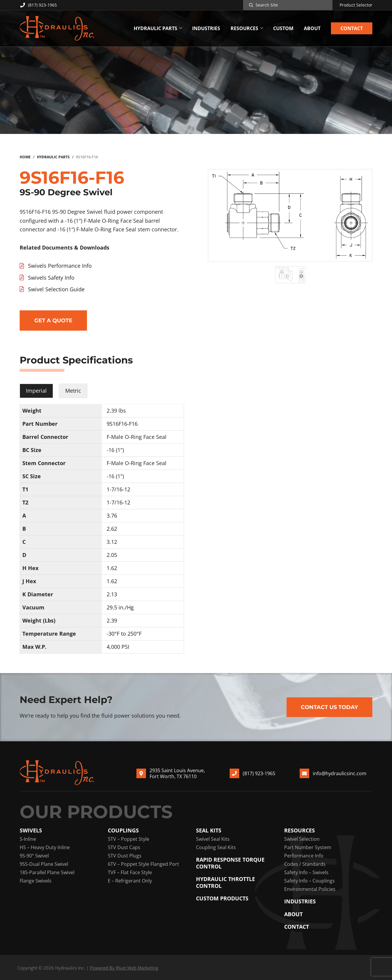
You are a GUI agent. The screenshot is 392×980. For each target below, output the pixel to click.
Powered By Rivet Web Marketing (124, 968)
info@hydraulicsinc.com (340, 773)
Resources (300, 830)
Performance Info (304, 856)
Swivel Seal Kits (213, 839)
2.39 (112, 620)
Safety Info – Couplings (309, 881)
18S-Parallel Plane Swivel (47, 872)
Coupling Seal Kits (216, 847)
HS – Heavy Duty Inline (45, 847)
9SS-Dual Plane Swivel (44, 864)
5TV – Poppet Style (129, 839)
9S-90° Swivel (34, 856)
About (293, 914)
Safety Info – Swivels (306, 872)
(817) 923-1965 (38, 5)
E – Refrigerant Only (130, 881)
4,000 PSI (118, 647)
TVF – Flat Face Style (130, 872)
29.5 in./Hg (120, 607)
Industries (300, 901)
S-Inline (28, 839)
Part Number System (308, 847)
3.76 (112, 515)
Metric (73, 391)
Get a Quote (53, 321)
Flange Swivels (36, 881)
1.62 (112, 568)
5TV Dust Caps (124, 847)
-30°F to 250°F (124, 634)
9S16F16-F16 (122, 424)
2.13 (112, 594)
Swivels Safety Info (51, 278)
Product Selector (356, 5)
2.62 (112, 529)
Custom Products (222, 898)
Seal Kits (209, 830)
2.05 (112, 555)
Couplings (123, 830)
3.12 (112, 542)
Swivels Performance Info (60, 266)
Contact (297, 927)
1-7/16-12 (118, 489)
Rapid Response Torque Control (230, 863)
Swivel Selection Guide (56, 289)
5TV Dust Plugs (125, 856)
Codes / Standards (305, 864)
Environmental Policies (310, 889)
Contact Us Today (329, 707)
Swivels (31, 830)
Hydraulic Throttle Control (225, 882)
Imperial (36, 391)
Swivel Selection (302, 839)
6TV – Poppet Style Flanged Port (143, 864)
